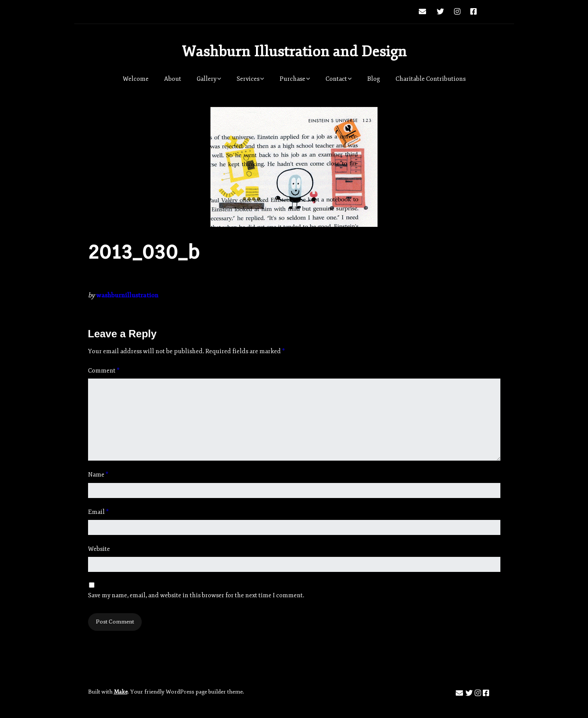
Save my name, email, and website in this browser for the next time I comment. (196, 595)
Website (99, 549)
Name (98, 475)
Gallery (207, 79)
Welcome (136, 79)
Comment (104, 371)
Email (98, 512)
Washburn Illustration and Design (294, 52)
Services (248, 79)
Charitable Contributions (431, 79)
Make (121, 692)
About (173, 79)
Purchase (292, 79)
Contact (336, 79)
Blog (374, 79)
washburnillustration (127, 295)
